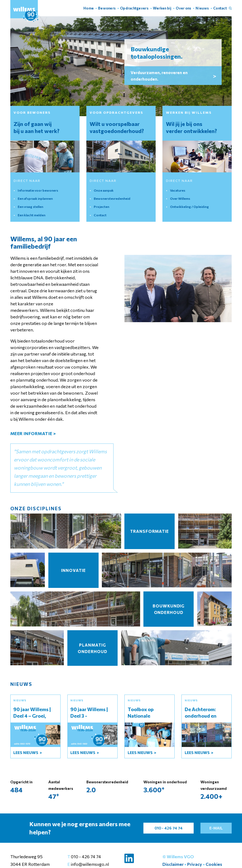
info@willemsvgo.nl (89, 864)
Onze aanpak (104, 190)
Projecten (101, 207)
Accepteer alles (166, 854)
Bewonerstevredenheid (112, 198)
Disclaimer (173, 864)
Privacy (195, 864)
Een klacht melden (32, 215)
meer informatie (33, 433)
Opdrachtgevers (134, 8)
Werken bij (162, 8)
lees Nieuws (26, 753)
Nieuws (202, 8)
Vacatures (178, 190)
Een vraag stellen (30, 207)
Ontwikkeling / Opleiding (189, 207)
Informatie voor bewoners (38, 190)
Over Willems (180, 198)
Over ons (183, 8)
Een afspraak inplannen (35, 198)
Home (89, 8)
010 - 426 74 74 (86, 856)
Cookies (214, 864)
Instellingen (202, 854)
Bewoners (107, 8)
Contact (220, 8)
